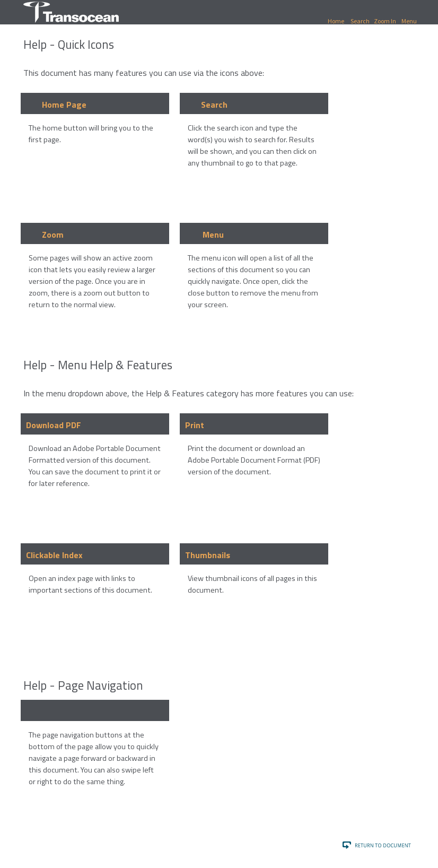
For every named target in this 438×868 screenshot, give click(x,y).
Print (195, 425)
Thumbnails (208, 555)
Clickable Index (54, 555)
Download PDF (54, 425)
